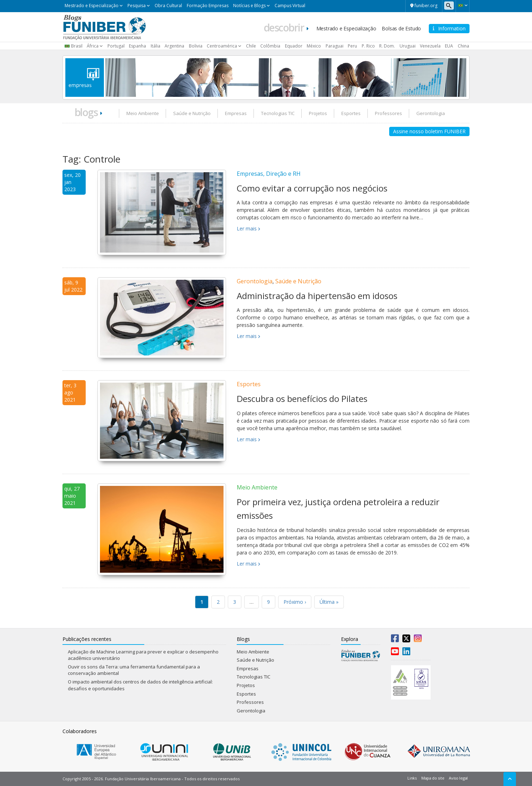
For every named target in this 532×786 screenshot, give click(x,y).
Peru (352, 46)
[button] (463, 5)
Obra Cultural (168, 6)
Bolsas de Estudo (401, 28)
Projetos (318, 113)
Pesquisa (137, 6)
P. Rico (368, 46)
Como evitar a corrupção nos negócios (312, 188)
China (463, 46)
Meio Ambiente (143, 113)
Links (412, 778)
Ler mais (247, 228)
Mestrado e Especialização (92, 6)
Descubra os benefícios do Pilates (302, 399)
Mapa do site (433, 778)
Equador (294, 46)
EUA (449, 46)
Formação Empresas (208, 6)
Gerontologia (431, 113)
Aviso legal (458, 778)
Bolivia (196, 46)
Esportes (351, 113)
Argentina (174, 46)
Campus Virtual (290, 6)
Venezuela (430, 46)
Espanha (137, 46)
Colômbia (270, 46)
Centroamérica (222, 46)
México (314, 46)
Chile (251, 46)
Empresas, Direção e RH (269, 174)
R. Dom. (387, 46)
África (93, 46)
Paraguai (335, 46)
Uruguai (408, 46)
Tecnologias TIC (278, 113)
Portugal (116, 46)
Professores (388, 113)
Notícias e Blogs (249, 6)
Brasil (77, 46)
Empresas (236, 113)
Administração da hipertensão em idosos (317, 296)
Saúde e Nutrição (192, 113)
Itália (155, 46)
